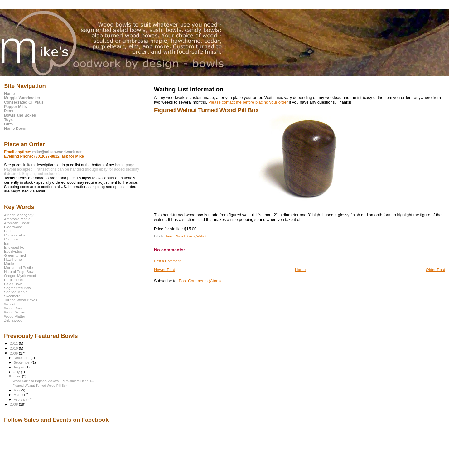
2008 (14, 404)
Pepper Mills (15, 107)
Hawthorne (13, 259)
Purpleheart (14, 280)
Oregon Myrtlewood (20, 276)
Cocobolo (12, 239)
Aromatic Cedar (17, 223)
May (17, 390)
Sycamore (12, 296)
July (17, 372)
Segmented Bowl (18, 288)
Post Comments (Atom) (200, 281)
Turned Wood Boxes (180, 236)
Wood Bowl (13, 308)
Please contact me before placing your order (248, 102)
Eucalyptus (13, 251)
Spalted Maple (16, 292)
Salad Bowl (13, 284)
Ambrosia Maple (17, 219)
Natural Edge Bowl (19, 272)
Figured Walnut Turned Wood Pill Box (40, 386)
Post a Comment (167, 261)
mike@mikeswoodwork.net (57, 152)
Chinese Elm (14, 235)
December (22, 358)
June (18, 376)
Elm (7, 243)
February (21, 399)
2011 (14, 343)
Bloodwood (13, 227)
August (20, 367)
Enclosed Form (16, 247)
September (23, 362)
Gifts (8, 124)
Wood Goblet (15, 312)
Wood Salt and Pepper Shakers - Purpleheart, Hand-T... (53, 381)
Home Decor (15, 129)
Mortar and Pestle (19, 267)
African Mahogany (19, 215)
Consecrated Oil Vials (24, 102)
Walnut (201, 236)
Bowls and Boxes (20, 115)
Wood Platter (15, 316)
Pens (9, 111)
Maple (9, 263)
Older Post (435, 270)
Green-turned (15, 255)
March (19, 395)
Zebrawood (13, 320)
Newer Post (164, 270)
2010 (14, 348)
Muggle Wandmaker (22, 98)
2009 (14, 353)
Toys (8, 120)
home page (125, 165)
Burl (7, 231)
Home (300, 270)
